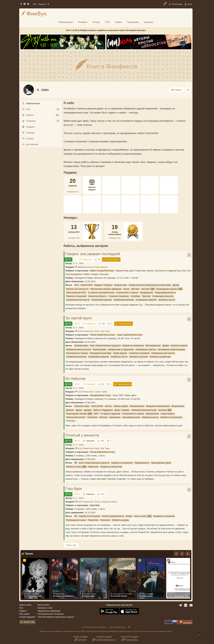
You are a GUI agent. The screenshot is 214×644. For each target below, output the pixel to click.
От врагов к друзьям (110, 414)
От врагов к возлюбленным (101, 293)
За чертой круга (79, 318)
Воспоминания (137, 406)
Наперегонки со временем (121, 349)
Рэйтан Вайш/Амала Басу (102, 335)
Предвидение (146, 293)
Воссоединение (153, 346)
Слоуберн (135, 296)
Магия (126, 289)
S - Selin (78, 263)
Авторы (96, 22)
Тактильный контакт (76, 417)
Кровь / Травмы (122, 410)
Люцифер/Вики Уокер (100, 395)
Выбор (129, 516)
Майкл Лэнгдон (91, 274)
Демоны (70, 410)
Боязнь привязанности (113, 516)
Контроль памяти (179, 346)
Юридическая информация (49, 611)
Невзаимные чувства (146, 349)
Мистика (135, 289)
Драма (176, 285)
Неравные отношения (164, 516)
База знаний (24, 614)
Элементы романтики (160, 357)
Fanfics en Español (104, 639)
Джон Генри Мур (137, 271)
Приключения (152, 414)
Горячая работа (111, 259)
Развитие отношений (76, 296)
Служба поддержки (27, 617)
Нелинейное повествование (171, 349)
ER (76, 463)
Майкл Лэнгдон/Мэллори (102, 271)
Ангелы (108, 406)
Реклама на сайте (45, 608)
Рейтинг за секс (74, 467)
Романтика (93, 467)
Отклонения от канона (127, 293)
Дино (134, 395)
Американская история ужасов (93, 267)
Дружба (87, 410)
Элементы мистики (139, 357)
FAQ (35, 4)
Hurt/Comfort (87, 285)
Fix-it (77, 285)
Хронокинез (115, 417)
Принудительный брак (100, 353)
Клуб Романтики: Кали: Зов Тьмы (94, 331)
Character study (82, 406)
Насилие (145, 289)
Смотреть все (73, 192)
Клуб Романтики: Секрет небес (93, 392)
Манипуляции (99, 349)
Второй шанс (121, 285)
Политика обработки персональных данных (56, 617)
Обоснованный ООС (76, 293)
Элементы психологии (171, 417)
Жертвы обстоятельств (77, 289)
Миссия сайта (43, 605)
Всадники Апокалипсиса (158, 406)
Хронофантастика (131, 417)
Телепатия (92, 417)
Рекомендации (66, 22)
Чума (115, 395)
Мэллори (104, 274)
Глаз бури (74, 489)
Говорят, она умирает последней (93, 254)
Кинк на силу (140, 516)
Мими (128, 395)
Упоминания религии (124, 300)
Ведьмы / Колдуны (103, 285)
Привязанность (142, 463)
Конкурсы (149, 22)
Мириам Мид (122, 271)
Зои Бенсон (160, 271)
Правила (42, 4)
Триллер (146, 296)
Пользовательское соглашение (51, 614)
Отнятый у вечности (82, 435)
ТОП (107, 22)
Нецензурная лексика (167, 289)
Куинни (150, 271)
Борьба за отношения (133, 346)
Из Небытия (76, 379)
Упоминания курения (102, 300)
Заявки (118, 22)
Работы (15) (71, 545)
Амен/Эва (95, 505)
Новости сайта (25, 605)
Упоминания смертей (146, 300)
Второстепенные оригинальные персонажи (150, 285)
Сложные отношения (118, 296)
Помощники (133, 22)
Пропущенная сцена (161, 463)
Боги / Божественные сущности (105, 346)
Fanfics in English (80, 639)
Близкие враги (81, 346)
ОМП (121, 395)
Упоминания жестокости (78, 300)
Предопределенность (165, 293)
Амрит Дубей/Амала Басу (130, 335)
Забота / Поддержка (103, 410)
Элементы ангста (167, 300)
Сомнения (105, 520)
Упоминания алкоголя (163, 296)
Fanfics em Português (130, 639)
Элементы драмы (120, 520)
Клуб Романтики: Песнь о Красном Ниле (97, 502)
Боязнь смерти (121, 406)
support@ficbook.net (117, 627)
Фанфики (83, 22)
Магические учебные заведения (106, 289)
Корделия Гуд (174, 271)
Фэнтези (103, 417)
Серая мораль (120, 353)
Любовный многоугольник (79, 349)
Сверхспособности (97, 296)
